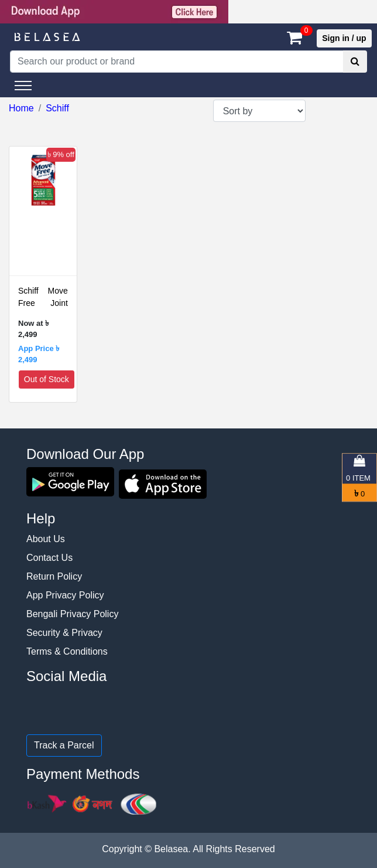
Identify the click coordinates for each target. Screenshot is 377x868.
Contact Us (49, 558)
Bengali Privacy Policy (72, 614)
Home (21, 108)
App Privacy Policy (65, 595)
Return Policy (54, 576)
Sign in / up (344, 38)
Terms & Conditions (67, 651)
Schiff (57, 108)
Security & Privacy (64, 633)
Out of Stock (47, 379)
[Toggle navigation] (23, 86)
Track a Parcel (64, 745)
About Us (46, 539)
